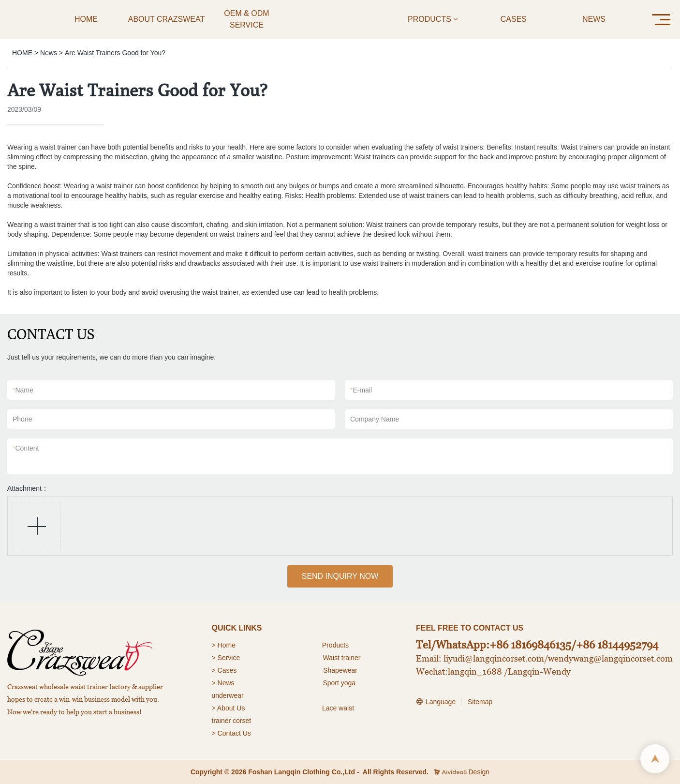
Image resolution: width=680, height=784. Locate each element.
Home (228, 645)
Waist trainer (341, 658)
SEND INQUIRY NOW (340, 576)
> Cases (224, 670)
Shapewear (340, 670)
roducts (338, 645)
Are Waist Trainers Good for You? (115, 53)
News (49, 53)
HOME (22, 53)
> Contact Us (231, 733)
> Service (226, 658)
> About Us (229, 708)
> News (223, 683)
